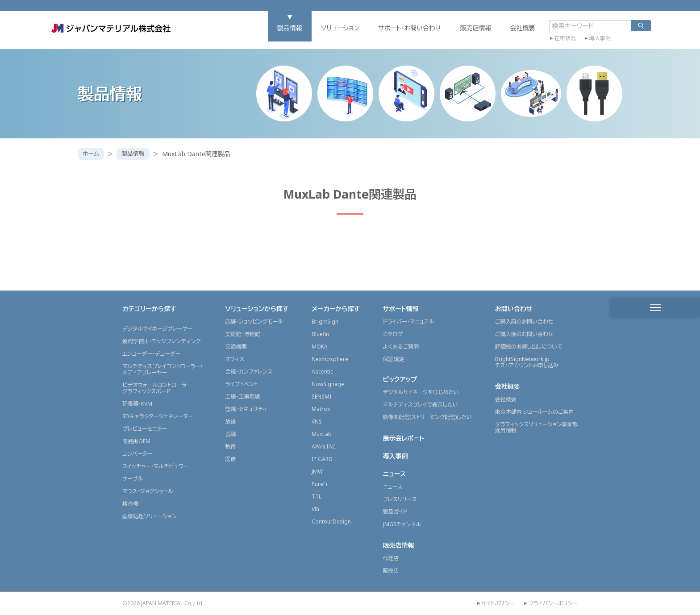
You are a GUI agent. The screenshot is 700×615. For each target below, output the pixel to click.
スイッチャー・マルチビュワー (155, 466)
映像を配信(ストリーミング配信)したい (428, 417)
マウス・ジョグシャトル (148, 491)
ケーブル (133, 479)
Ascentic (322, 372)
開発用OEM (136, 441)
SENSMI (321, 397)
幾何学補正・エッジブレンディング (162, 341)
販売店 (391, 571)
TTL (317, 497)
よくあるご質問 (401, 347)
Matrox (321, 409)
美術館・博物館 (242, 334)
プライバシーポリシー (553, 603)
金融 (230, 434)
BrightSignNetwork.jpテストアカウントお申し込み (527, 362)
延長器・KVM (137, 404)
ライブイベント (241, 384)
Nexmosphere (330, 359)
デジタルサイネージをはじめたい (421, 392)
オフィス (235, 359)
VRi (315, 509)
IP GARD (322, 459)
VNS (317, 422)
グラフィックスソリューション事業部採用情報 (536, 427)
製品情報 (261, 34)
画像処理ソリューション (150, 516)
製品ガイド (395, 512)
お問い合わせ (514, 309)
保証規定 (394, 359)
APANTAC (324, 447)
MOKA (320, 347)
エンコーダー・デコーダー (151, 354)
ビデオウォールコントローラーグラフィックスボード (157, 388)
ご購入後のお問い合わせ (524, 334)
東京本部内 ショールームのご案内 (535, 412)
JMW (317, 472)
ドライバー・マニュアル (409, 322)
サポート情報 (401, 309)
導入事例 (571, 43)
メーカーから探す (336, 309)
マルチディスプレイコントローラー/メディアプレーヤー (162, 369)
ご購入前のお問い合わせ (524, 322)
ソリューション (312, 34)
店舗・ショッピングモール (254, 322)
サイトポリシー (498, 603)
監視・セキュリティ (246, 409)
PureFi (319, 484)
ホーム (92, 154)
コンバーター (137, 454)
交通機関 (236, 347)
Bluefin (320, 334)
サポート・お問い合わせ (381, 34)
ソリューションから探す (257, 309)
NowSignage (328, 384)
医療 (230, 459)
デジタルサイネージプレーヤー (157, 329)
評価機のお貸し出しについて (529, 347)
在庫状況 (537, 43)
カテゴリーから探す (149, 309)
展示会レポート (404, 438)
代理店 (391, 558)
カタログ (393, 334)
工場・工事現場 (242, 397)
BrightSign (325, 322)
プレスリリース (400, 499)
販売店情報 (447, 34)
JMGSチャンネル (402, 524)
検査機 (130, 504)
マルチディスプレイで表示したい (421, 405)
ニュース (395, 474)
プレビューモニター (145, 429)
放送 (230, 422)
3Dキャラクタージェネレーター (158, 416)
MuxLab (322, 434)
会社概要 (494, 34)
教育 (230, 447)
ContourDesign (331, 522)
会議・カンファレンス (249, 372)
